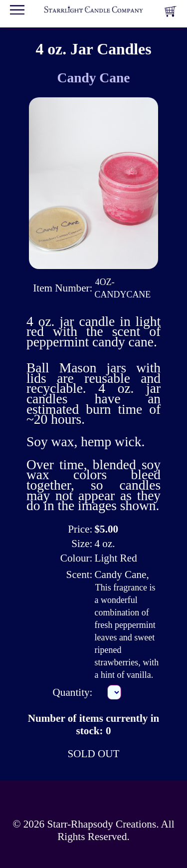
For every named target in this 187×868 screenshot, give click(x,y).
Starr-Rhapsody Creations (101, 824)
